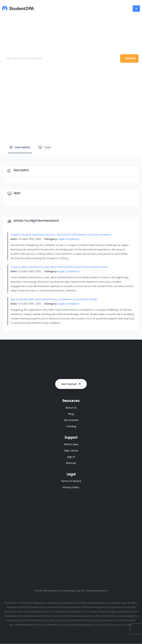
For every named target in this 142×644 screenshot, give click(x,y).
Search (131, 58)
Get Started (72, 384)
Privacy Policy (71, 487)
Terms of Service (71, 481)
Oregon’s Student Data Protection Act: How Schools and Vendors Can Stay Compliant (61, 235)
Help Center (71, 451)
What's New (71, 444)
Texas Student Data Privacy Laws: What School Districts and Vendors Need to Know (59, 267)
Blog (71, 414)
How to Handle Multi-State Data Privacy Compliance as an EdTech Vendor (54, 299)
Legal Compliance (69, 239)
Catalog (71, 426)
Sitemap (71, 463)
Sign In (71, 457)
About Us (71, 408)
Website (128, 130)
